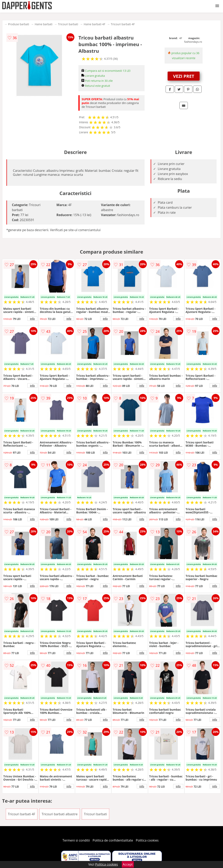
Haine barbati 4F (95, 24)
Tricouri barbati (68, 24)
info (32, 319)
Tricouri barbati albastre (59, 814)
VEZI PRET (184, 76)
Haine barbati (43, 24)
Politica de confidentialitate (113, 840)
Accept (128, 864)
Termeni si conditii (76, 840)
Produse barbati (19, 24)
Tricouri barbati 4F (123, 24)
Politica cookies (147, 840)
